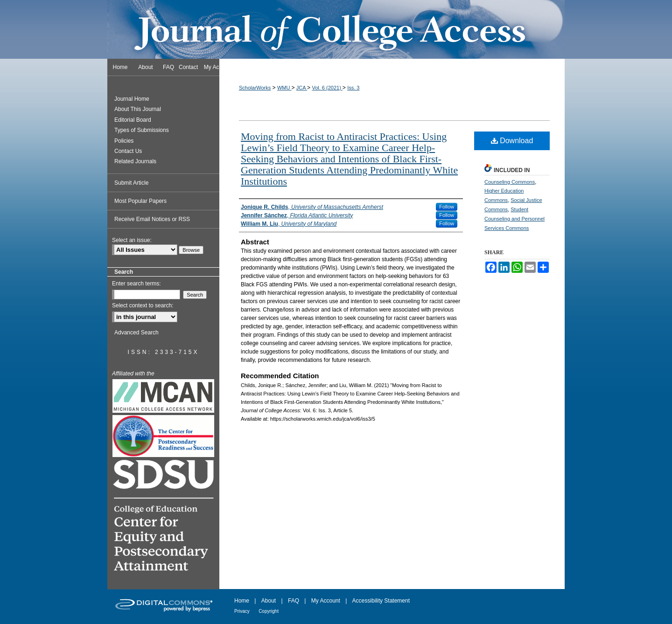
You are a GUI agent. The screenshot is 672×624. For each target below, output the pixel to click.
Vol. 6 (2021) (327, 88)
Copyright (269, 611)
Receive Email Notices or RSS (152, 219)
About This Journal (138, 109)
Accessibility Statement (381, 601)
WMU (284, 88)
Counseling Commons (510, 182)
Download (512, 141)
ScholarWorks (255, 88)
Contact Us (128, 151)
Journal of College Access (336, 29)
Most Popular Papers (140, 201)
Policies (124, 141)
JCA (302, 88)
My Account (326, 601)
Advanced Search (136, 333)
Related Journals (135, 161)
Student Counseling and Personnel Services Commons (514, 219)
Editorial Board (133, 120)
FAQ (294, 601)
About (269, 601)
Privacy (242, 611)
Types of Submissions (142, 130)
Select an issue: (132, 240)
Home (242, 601)
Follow (447, 207)
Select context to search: (143, 305)
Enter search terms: (136, 284)
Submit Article (131, 183)
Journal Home (132, 99)
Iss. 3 (353, 88)
